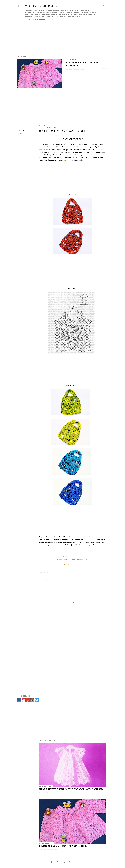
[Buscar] (104, 6)
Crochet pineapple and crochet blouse (72, 559)
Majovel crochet (42, 6)
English (51, 20)
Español (43, 20)
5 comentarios (52, 793)
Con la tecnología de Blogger (63, 862)
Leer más (104, 69)
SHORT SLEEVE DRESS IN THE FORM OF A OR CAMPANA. (72, 789)
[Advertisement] (61, 35)
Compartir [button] (69, 69)
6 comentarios (79, 69)
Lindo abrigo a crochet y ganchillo (64, 846)
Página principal (31, 20)
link (64, 160)
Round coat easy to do (72, 565)
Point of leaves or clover (72, 557)
